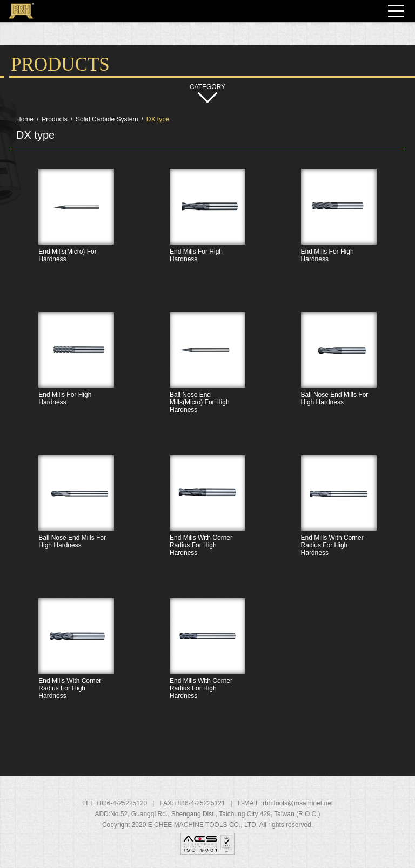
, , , (215, 814)
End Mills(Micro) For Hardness (76, 239)
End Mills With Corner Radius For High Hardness (208, 525)
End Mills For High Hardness (208, 239)
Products (54, 119)
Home (25, 119)
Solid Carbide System (107, 119)
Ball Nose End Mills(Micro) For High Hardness (208, 382)
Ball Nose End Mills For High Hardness (339, 382)
